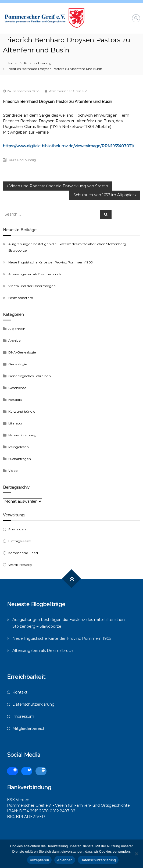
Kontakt (20, 692)
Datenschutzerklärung (33, 704)
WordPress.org (20, 565)
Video (13, 471)
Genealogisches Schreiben (30, 376)
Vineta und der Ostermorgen (32, 286)
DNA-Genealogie (22, 352)
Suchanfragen (20, 459)
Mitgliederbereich (29, 728)
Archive (15, 340)
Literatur (15, 423)
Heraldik (15, 400)
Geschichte (17, 388)
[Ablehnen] (136, 854)
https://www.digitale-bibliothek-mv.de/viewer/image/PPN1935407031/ (69, 146)
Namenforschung (22, 435)
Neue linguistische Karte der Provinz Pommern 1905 (50, 262)
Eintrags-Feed (20, 541)
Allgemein (17, 329)
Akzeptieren (39, 860)
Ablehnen (65, 860)
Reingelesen (19, 447)
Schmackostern (21, 298)
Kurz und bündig (38, 63)
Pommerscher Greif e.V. (68, 91)
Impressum (23, 716)
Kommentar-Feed (23, 553)
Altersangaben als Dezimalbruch (35, 274)
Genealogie (18, 364)
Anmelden (17, 529)
